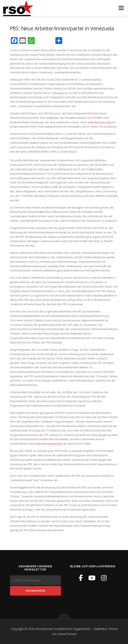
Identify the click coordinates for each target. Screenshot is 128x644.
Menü (121, 8)
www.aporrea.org (98, 122)
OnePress (101, 629)
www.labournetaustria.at (50, 444)
